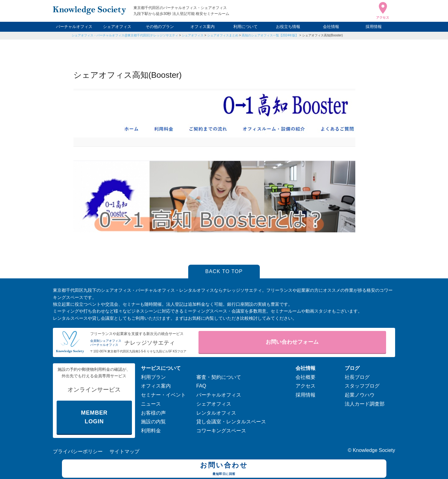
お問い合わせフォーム (292, 342)
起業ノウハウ (360, 395)
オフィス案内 (203, 27)
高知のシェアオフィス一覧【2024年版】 (270, 35)
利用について (245, 27)
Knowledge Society (374, 450)
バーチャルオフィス (74, 27)
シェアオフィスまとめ (223, 35)
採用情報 (374, 27)
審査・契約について (219, 377)
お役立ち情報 (288, 27)
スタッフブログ (362, 386)
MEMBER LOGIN (94, 417)
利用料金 (151, 431)
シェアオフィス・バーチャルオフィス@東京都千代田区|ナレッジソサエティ (125, 35)
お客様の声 (153, 413)
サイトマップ (124, 451)
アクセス (306, 386)
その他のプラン (160, 27)
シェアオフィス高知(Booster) (322, 35)
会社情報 (331, 27)
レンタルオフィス (216, 413)
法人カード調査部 (365, 404)
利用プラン (153, 377)
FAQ (201, 386)
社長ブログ (357, 377)
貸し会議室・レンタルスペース (231, 422)
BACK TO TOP (224, 271)
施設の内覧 (153, 422)
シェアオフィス (117, 27)
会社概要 (306, 377)
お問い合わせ (224, 469)
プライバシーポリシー (78, 451)
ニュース (151, 404)
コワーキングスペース (221, 431)
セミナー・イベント (163, 395)
